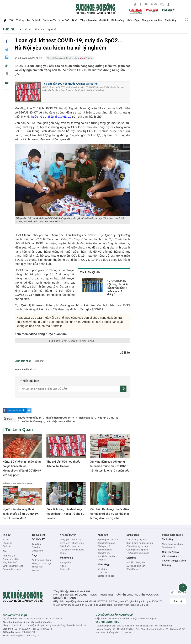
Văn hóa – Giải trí (171, 556)
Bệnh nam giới (105, 550)
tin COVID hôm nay (31, 421)
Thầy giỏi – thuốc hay (71, 540)
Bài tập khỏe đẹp (106, 576)
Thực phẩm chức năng (138, 553)
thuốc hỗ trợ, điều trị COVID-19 (51, 117)
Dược (75, 20)
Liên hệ (178, 601)
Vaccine (36, 570)
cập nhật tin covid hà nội (61, 421)
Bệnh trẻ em (104, 553)
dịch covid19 (86, 418)
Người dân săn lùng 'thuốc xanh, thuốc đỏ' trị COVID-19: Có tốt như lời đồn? (21, 514)
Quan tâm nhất (23, 361)
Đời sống (167, 565)
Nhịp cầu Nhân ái (171, 552)
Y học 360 (64, 20)
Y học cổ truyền (88, 20)
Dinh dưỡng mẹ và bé (137, 540)
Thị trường (171, 20)
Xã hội (28, 29)
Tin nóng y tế (9, 556)
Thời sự (20, 20)
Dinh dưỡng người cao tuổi (140, 543)
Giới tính (104, 20)
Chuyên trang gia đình (174, 561)
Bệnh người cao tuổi (108, 540)
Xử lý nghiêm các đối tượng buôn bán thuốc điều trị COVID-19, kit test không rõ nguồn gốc (110, 466)
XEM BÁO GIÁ (126, 615)
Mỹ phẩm (102, 569)
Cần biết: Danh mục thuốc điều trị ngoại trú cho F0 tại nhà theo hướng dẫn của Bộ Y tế (110, 514)
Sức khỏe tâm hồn (107, 556)
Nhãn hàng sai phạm (172, 544)
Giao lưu (36, 547)
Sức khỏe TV (50, 20)
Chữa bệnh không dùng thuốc (72, 551)
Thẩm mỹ (102, 573)
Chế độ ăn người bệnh (138, 546)
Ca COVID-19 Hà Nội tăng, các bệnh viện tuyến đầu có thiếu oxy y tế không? (117, 288)
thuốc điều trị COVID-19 (60, 418)
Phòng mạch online (152, 20)
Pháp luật (40, 29)
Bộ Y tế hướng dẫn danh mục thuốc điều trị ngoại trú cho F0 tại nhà (65, 514)
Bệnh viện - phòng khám (72, 543)
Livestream (37, 551)
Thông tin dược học (42, 563)
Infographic (66, 569)
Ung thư (101, 560)
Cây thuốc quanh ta (70, 546)
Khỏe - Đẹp (133, 20)
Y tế (11, 20)
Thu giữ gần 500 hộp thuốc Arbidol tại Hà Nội (70, 84)
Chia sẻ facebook (16, 410)
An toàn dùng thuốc (42, 560)
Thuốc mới (37, 567)
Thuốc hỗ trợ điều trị (30, 418)
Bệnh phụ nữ (104, 546)
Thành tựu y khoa (11, 559)
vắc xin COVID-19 (108, 418)
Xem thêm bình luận (25, 370)
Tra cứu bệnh (34, 20)
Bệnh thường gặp (106, 543)
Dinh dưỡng (118, 20)
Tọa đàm (36, 544)
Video (63, 566)
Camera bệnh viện (12, 569)
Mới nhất (39, 361)
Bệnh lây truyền (134, 569)
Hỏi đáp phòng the (136, 562)
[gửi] (123, 389)
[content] (69, 389)
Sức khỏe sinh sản (136, 566)
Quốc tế (52, 29)
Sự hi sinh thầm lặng (13, 566)
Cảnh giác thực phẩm (137, 550)
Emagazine (66, 562)
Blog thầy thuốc (10, 562)
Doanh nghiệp (169, 547)
